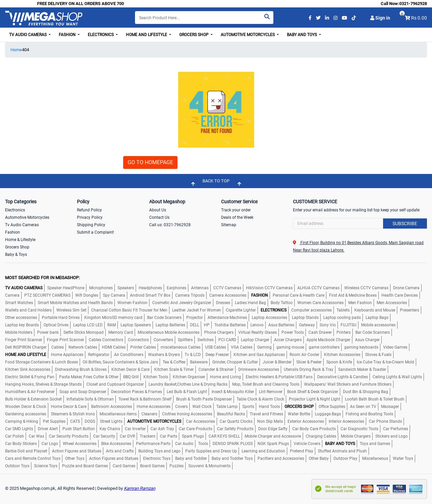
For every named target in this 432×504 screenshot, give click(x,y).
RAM (112, 325)
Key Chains (110, 429)
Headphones (150, 288)
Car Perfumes (396, 429)
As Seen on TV (363, 407)
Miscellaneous (375, 458)
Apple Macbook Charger (328, 340)
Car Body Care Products (314, 429)
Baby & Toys (16, 255)
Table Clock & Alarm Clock (260, 399)
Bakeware (199, 362)
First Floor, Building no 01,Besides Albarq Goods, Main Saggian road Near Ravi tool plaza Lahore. (358, 246)
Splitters (185, 340)
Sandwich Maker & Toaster (362, 369)
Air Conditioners (129, 355)
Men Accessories (392, 303)
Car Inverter (135, 429)
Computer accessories (312, 310)
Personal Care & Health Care (299, 295)
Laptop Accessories (269, 318)
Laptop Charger (255, 340)
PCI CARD (227, 340)
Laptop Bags (377, 318)
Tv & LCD (193, 355)
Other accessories (21, 318)
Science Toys (46, 466)
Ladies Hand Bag (250, 303)
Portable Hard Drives (61, 318)
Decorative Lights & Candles (343, 377)
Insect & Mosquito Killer (233, 392)
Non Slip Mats (270, 421)
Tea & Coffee (174, 362)
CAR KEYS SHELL (224, 436)
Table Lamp (227, 407)
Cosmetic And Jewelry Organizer (182, 303)
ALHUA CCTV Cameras (318, 288)
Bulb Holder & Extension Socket (33, 399)
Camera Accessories (228, 295)
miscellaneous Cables (181, 347)
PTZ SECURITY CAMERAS (47, 295)
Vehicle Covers (307, 444)
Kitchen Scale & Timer (174, 369)
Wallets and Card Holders (28, 310)
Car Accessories (200, 421)
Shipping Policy (91, 225)
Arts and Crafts (120, 451)
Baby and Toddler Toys (232, 458)
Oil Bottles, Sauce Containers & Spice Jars (120, 362)
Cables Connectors (106, 340)
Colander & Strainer (216, 369)
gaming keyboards (361, 347)
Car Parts (169, 436)
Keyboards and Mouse (375, 310)
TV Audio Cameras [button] (28, 35)
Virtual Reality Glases (258, 332)
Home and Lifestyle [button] (147, 35)
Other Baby (319, 458)
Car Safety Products (235, 429)
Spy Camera (114, 295)
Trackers (147, 436)
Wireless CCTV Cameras (366, 288)
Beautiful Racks (231, 414)
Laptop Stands (305, 318)
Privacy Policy (90, 217)
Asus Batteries (281, 325)
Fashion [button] (68, 35)
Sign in (380, 18)
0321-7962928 (413, 4)
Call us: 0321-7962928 (170, 225)
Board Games (152, 466)
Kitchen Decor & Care (130, 369)
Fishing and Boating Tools (369, 414)
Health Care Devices (400, 295)
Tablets (343, 310)
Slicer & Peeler (309, 362)
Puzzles (177, 466)
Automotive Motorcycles (27, 217)
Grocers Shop (17, 247)
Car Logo (50, 444)
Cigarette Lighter (241, 310)
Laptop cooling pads (342, 318)
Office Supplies (332, 407)
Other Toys (75, 458)
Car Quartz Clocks (236, 421)
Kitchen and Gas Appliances (259, 355)
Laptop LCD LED (88, 325)
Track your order (236, 210)
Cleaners (149, 414)
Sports (248, 407)
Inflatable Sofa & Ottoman (90, 399)
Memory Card (121, 332)
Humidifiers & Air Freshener (30, 392)
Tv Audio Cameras (22, 225)
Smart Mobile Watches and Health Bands (75, 303)
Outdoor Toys (17, 466)
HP (207, 325)
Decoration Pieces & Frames (137, 392)
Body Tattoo (282, 303)
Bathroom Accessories (112, 407)
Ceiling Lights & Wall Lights (397, 377)
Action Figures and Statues (77, 451)
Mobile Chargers (356, 436)
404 (25, 50)
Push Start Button (79, 429)
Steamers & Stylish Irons (73, 414)
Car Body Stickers (21, 444)
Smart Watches (19, 303)
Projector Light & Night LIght (315, 399)
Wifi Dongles (87, 295)
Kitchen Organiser (189, 377)
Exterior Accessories (306, 421)
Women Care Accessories (320, 303)
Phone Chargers (219, 332)
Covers (181, 407)
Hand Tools (269, 407)
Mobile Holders (19, 332)
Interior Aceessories (346, 421)
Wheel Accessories (80, 444)
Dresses (223, 303)
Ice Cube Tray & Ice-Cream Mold (385, 362)
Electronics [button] (101, 35)
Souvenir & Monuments (209, 466)
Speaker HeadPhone (66, 288)
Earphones (177, 288)
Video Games (395, 347)
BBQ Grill (131, 377)
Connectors (138, 340)
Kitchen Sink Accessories (28, 369)
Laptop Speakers (136, 325)
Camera (12, 295)
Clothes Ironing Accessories (187, 414)
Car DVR (127, 436)
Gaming (264, 347)
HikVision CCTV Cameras (269, 288)
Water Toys (403, 458)
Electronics (15, 210)
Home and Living (225, 377)
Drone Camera (406, 288)
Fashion (12, 232)
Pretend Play (302, 451)
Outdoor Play (345, 458)
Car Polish (15, 436)
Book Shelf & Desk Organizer (313, 392)
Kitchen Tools (156, 377)
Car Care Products (196, 429)
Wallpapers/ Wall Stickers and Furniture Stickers (348, 384)
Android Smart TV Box (150, 295)
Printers (344, 332)
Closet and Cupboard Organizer (115, 384)
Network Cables (83, 347)
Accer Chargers (288, 340)
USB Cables (216, 347)
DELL (195, 325)
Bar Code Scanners (164, 318)
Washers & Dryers (164, 355)
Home (16, 50)
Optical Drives (56, 325)
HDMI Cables (114, 347)
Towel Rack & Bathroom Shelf (145, 399)
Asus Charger (367, 340)
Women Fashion (132, 303)
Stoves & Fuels (378, 355)
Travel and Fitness (266, 414)
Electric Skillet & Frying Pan (30, 377)
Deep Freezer (217, 355)
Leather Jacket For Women (197, 310)
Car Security (104, 436)
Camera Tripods (190, 295)
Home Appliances (67, 355)
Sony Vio (328, 325)
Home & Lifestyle (20, 240)
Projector (195, 318)
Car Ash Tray (162, 429)
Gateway (307, 325)
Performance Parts (153, 444)
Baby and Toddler (191, 458)
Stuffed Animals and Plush (342, 451)
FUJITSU (348, 325)
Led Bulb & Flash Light (187, 392)
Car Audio (184, 444)
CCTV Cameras (227, 288)
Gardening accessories (26, 414)
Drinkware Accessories (259, 369)
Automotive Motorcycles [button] (248, 35)
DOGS (90, 421)
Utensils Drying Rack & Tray (309, 369)
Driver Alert (48, 429)
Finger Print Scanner (24, 340)
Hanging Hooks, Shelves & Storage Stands (43, 384)
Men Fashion (360, 303)
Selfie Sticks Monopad (84, 332)
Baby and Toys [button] (302, 35)
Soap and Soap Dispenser (83, 392)
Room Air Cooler (304, 355)
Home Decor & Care (69, 407)
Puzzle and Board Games (85, 466)
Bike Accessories (116, 444)
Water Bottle (299, 414)
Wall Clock (202, 407)
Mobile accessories (378, 325)
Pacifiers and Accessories (281, 458)
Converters (163, 340)
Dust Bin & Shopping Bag (366, 392)
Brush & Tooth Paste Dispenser (204, 399)
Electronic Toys (157, 458)
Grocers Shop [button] (194, 35)
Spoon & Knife (339, 362)
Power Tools (293, 332)
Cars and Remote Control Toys (33, 458)
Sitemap (229, 225)
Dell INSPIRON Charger (26, 347)
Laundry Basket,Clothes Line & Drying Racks (188, 384)
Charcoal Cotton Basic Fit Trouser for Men (129, 310)
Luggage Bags (328, 414)
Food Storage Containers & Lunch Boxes (42, 362)
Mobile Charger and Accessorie (273, 436)
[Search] (204, 18)
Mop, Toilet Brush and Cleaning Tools (266, 384)
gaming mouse (290, 347)
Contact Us (159, 217)
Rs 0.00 (419, 18)
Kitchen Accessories (342, 355)
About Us (158, 210)
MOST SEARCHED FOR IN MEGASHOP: (42, 278)
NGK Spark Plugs (273, 444)
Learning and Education (263, 451)
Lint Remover (271, 392)
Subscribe (405, 224)
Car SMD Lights (19, 429)
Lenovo (257, 325)
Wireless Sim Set (71, 310)
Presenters (410, 310)
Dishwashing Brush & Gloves (81, 369)
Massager (390, 407)
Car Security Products (69, 436)
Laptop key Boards (22, 325)
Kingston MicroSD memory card (113, 318)
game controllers (324, 347)
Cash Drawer (320, 332)
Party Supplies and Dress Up (211, 451)
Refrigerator (99, 355)
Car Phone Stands (385, 421)
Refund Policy (89, 210)
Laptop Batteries (170, 325)
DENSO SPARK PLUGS (233, 444)
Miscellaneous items (118, 414)
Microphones (101, 288)
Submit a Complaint (95, 232)
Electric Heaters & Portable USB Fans (279, 377)
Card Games (124, 466)
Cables (58, 347)
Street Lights (111, 421)
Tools (203, 444)
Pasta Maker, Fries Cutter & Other (89, 377)
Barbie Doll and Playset (26, 451)
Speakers (126, 288)
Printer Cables (143, 347)
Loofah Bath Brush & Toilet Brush (375, 399)
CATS (75, 421)
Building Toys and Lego (159, 451)
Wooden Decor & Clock (26, 407)
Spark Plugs (193, 436)
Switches (206, 340)
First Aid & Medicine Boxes (353, 295)
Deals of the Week (237, 217)
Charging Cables (321, 436)
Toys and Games (375, 444)
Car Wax (36, 436)
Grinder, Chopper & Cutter (235, 362)
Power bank (48, 332)
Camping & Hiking (22, 421)
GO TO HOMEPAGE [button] (150, 162)
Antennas (200, 288)
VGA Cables (242, 347)
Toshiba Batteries (230, 325)
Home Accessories (154, 407)
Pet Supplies (54, 421)
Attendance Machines (227, 318)
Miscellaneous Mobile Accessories (169, 332)
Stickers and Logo (391, 436)
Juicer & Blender (277, 362)
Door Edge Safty (273, 429)
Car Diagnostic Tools (359, 429)
